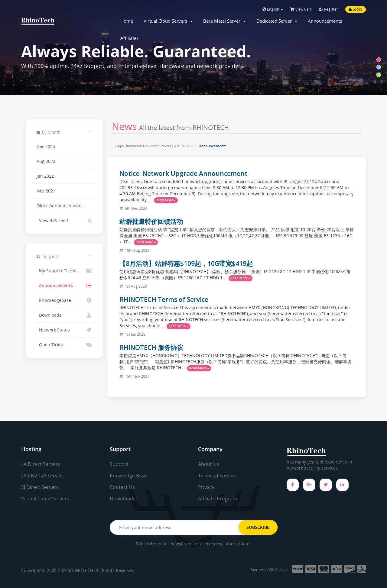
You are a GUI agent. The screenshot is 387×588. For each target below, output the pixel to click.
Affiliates (129, 38)
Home (127, 21)
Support (119, 464)
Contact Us (122, 487)
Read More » (166, 200)
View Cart (301, 9)
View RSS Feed (64, 221)
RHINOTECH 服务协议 (151, 347)
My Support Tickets (64, 271)
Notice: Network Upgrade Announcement (183, 173)
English (273, 9)
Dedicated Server (277, 21)
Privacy (206, 487)
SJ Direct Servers (40, 487)
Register (328, 9)
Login (356, 9)
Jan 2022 (45, 176)
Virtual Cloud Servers (168, 21)
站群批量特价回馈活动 (151, 221)
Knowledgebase (64, 300)
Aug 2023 (46, 161)
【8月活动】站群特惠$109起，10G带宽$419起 (186, 263)
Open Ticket (64, 345)
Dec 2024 (46, 147)
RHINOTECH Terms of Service (164, 299)
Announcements (325, 21)
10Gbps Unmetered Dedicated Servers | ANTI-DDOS (152, 146)
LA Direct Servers (41, 464)
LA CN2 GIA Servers (43, 476)
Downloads (64, 315)
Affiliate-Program (218, 499)
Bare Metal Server (224, 21)
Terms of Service (217, 476)
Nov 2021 (46, 191)
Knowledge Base (128, 476)
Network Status (64, 330)
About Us (209, 464)
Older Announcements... (61, 206)
